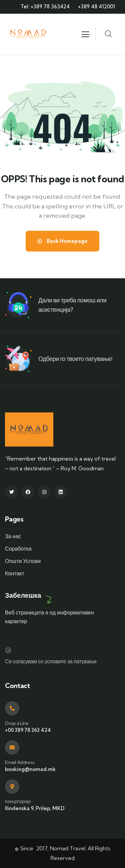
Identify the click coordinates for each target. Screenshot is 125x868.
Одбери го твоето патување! (75, 359)
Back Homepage (62, 241)
